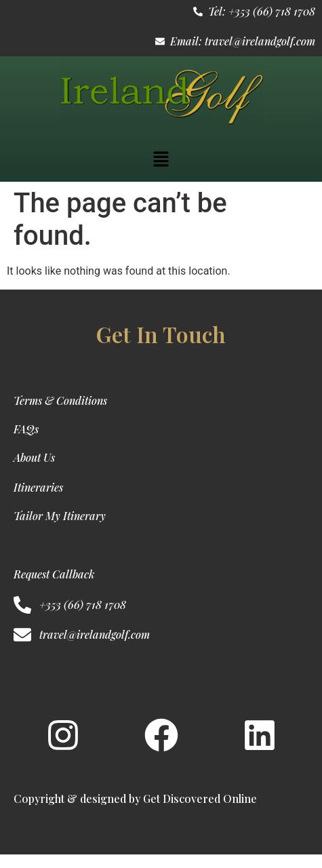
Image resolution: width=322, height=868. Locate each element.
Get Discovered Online (200, 798)
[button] (161, 160)
